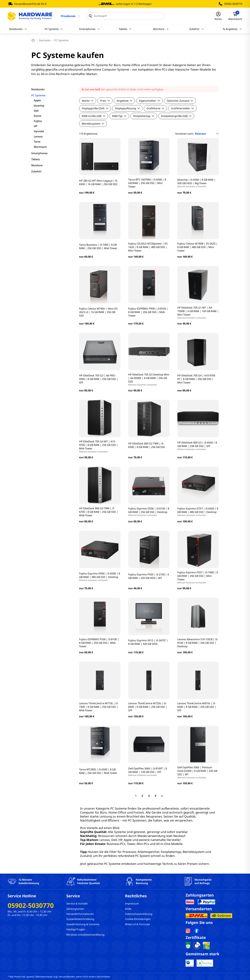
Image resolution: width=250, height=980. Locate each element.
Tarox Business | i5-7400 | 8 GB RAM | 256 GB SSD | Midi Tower (98, 246)
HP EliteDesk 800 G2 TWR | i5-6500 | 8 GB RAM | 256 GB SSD (147, 445)
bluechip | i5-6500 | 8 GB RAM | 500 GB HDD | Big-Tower (198, 183)
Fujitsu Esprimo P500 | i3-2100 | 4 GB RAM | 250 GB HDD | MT (149, 576)
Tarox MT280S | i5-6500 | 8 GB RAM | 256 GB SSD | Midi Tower (98, 771)
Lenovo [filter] (38, 137)
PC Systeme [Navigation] (54, 29)
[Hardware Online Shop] (30, 16)
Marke (88, 101)
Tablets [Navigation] (125, 29)
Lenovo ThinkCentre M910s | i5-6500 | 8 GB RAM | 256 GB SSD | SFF (197, 707)
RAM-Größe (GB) (94, 116)
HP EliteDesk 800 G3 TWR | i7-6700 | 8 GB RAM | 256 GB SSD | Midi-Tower (99, 512)
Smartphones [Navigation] (89, 29)
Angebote (125, 101)
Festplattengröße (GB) (176, 116)
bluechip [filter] (39, 106)
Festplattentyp (144, 116)
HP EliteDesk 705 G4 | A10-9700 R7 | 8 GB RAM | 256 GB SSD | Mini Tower (196, 379)
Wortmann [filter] (40, 147)
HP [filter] (36, 126)
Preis (105, 101)
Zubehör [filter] (36, 171)
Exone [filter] (37, 116)
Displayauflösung (127, 108)
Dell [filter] (36, 111)
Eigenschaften (150, 101)
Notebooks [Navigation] (18, 29)
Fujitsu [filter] (38, 121)
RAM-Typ (119, 116)
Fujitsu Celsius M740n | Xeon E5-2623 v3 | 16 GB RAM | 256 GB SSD (99, 312)
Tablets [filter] (36, 159)
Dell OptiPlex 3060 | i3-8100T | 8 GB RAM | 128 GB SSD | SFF (149, 772)
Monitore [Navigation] (161, 29)
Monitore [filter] (37, 165)
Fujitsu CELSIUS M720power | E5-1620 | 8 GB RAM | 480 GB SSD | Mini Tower (148, 247)
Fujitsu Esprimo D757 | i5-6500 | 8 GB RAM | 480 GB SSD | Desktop (198, 512)
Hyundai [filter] (39, 131)
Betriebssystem (93, 124)
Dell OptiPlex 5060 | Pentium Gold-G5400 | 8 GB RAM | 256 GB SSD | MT (198, 772)
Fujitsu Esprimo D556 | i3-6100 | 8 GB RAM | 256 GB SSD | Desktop (149, 512)
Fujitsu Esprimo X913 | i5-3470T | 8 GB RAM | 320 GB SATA (148, 642)
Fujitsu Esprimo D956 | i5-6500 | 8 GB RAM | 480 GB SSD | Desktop (100, 577)
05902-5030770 (233, 4)
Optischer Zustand (180, 101)
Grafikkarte (155, 108)
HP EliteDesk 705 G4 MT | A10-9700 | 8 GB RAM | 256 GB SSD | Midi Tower (100, 446)
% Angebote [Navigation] (232, 29)
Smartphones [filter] (39, 153)
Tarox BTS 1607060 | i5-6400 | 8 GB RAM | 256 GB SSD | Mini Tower (147, 183)
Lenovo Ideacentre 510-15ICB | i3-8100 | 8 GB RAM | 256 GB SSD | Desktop (198, 643)
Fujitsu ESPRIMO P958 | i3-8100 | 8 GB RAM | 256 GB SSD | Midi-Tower (148, 312)
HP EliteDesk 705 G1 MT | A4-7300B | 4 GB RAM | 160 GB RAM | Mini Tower (198, 313)
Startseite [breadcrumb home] (45, 40)
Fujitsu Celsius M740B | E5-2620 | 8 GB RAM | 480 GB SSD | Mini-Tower (197, 247)
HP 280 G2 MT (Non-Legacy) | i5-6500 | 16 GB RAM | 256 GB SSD (99, 182)
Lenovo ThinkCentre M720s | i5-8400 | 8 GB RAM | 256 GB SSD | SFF (148, 707)
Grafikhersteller (182, 108)
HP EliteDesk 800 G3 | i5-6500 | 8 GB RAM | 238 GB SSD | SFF (198, 446)
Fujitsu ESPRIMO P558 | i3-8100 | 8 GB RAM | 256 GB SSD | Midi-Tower (99, 643)
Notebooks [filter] (38, 89)
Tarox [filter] (37, 142)
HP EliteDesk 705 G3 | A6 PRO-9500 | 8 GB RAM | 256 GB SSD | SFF (99, 379)
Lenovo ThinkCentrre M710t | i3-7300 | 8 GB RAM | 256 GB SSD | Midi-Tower (99, 707)
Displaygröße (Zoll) (95, 108)
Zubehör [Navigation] (196, 29)
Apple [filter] (37, 100)
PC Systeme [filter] (38, 95)
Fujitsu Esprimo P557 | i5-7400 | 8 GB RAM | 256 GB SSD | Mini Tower (198, 577)
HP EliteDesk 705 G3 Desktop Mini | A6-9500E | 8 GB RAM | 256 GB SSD (149, 379)
